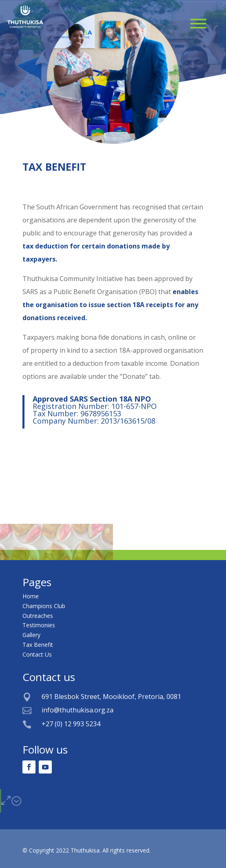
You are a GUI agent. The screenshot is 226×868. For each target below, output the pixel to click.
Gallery (31, 635)
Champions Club (44, 606)
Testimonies (39, 625)
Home (31, 596)
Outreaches (38, 616)
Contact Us (37, 654)
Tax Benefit (38, 645)
